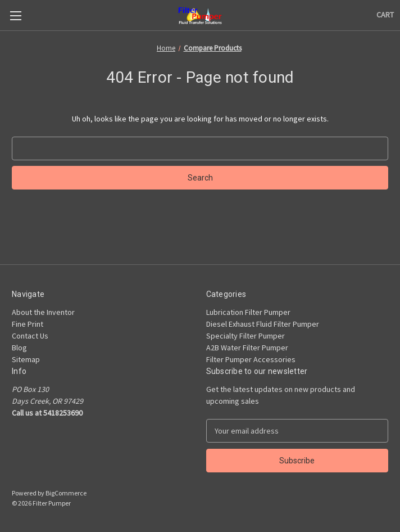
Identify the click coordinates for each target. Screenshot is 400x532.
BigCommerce (66, 493)
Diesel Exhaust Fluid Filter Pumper (263, 324)
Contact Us (30, 336)
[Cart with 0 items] (385, 15)
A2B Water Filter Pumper (247, 348)
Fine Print (28, 324)
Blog (19, 348)
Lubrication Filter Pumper (248, 312)
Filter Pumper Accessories (251, 359)
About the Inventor (43, 312)
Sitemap (26, 359)
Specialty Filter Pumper (246, 336)
